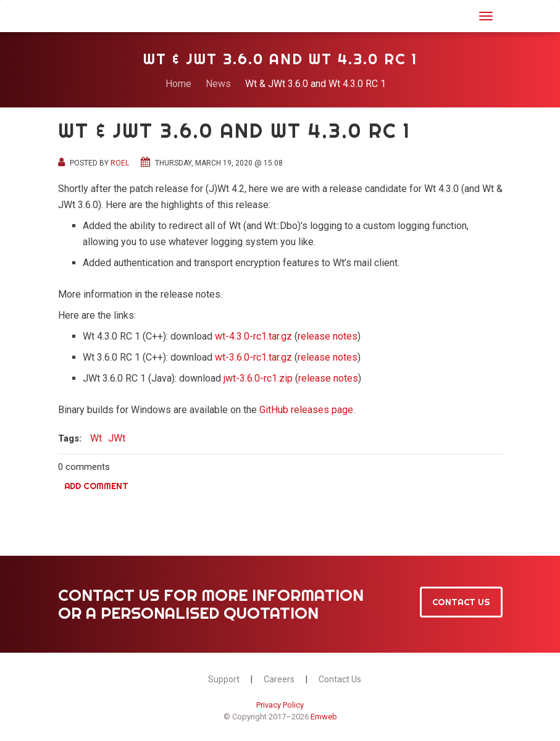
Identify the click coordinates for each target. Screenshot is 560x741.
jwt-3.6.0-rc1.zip (258, 378)
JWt (74, 15)
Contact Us (461, 602)
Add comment (96, 486)
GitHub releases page (306, 410)
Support (224, 679)
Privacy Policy (280, 705)
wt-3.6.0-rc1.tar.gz (253, 357)
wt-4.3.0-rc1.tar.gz (253, 336)
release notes (328, 336)
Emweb (324, 717)
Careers (279, 679)
